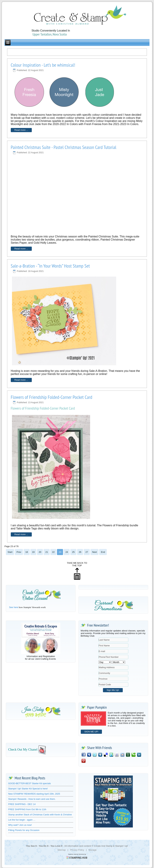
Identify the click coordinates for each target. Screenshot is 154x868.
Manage (92, 850)
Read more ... (21, 130)
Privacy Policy (77, 850)
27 (87, 552)
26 (80, 552)
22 (53, 552)
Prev (19, 552)
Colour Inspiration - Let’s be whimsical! (43, 65)
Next (95, 552)
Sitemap (62, 850)
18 (27, 552)
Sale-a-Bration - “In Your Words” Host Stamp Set (50, 266)
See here (14, 607)
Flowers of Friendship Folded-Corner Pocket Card (52, 397)
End (103, 552)
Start (10, 552)
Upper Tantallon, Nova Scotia (50, 34)
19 (33, 552)
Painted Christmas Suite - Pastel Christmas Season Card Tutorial (64, 147)
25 (73, 552)
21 (47, 552)
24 (67, 552)
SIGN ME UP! (91, 732)
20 (40, 552)
